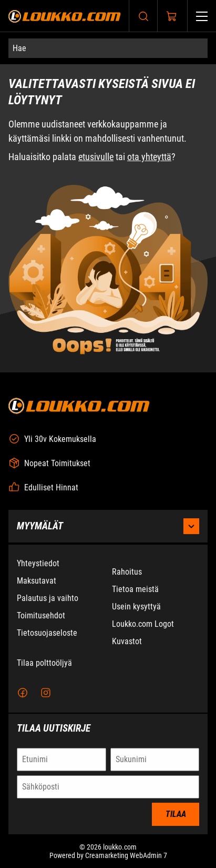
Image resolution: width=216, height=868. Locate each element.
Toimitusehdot (41, 617)
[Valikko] (202, 16)
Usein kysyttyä (136, 608)
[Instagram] (46, 694)
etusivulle (96, 157)
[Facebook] (23, 694)
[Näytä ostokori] (172, 16)
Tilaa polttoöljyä (44, 664)
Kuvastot (127, 642)
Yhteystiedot (38, 564)
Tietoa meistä (135, 590)
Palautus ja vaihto (48, 599)
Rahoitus (127, 573)
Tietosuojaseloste (47, 634)
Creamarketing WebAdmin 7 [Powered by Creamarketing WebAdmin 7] (126, 856)
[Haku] (143, 16)
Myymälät (108, 527)
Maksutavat (37, 582)
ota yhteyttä (149, 157)
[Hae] (108, 48)
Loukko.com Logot (143, 625)
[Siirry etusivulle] (65, 16)
